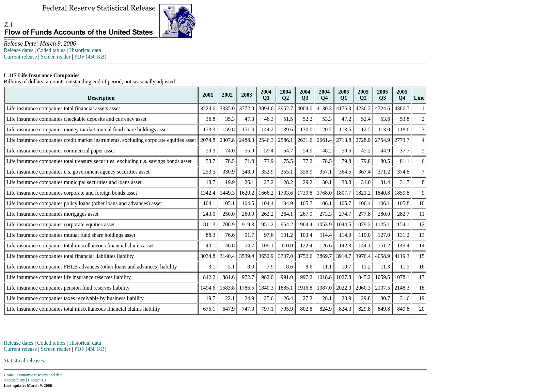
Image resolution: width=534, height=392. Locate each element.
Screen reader (56, 57)
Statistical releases (24, 361)
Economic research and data (40, 375)
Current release (20, 57)
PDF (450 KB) (90, 57)
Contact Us (37, 380)
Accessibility (14, 380)
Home (9, 375)
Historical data (85, 50)
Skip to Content (10, 39)
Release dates (19, 50)
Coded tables (51, 50)
